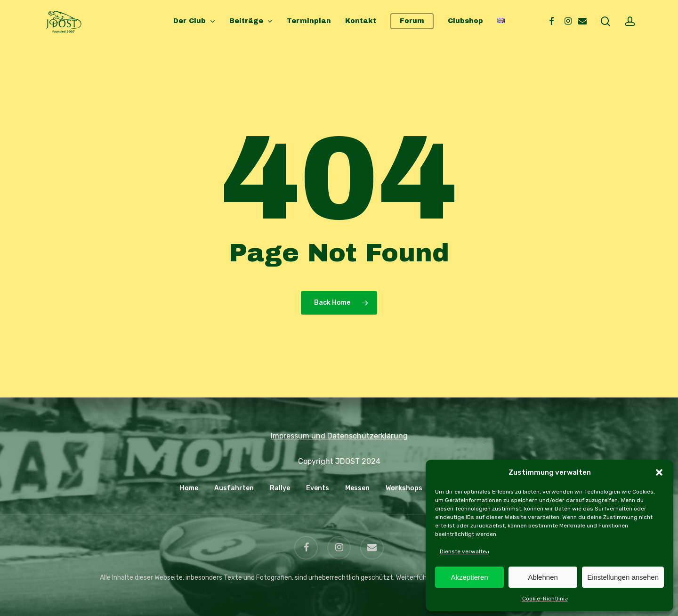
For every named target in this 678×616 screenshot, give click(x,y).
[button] (659, 472)
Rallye (280, 488)
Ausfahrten (234, 488)
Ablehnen (543, 577)
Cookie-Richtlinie (545, 599)
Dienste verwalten (464, 551)
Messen (357, 488)
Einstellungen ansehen (623, 577)
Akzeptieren (469, 577)
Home (189, 488)
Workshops (404, 488)
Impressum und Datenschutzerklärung (339, 436)
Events (318, 488)
